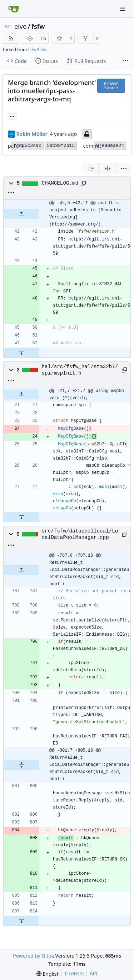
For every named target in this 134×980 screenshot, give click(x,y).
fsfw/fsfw (37, 50)
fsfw (38, 26)
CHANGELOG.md (60, 183)
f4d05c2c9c (28, 146)
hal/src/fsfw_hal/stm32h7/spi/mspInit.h (80, 370)
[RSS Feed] (11, 38)
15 (43, 38)
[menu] (124, 169)
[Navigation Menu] (123, 9)
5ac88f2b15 (61, 146)
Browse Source (111, 86)
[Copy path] (83, 184)
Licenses (75, 973)
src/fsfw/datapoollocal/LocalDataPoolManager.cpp (80, 534)
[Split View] (108, 169)
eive (20, 26)
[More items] (125, 61)
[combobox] (91, 169)
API (94, 973)
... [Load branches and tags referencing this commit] (12, 116)
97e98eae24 (110, 146)
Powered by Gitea (33, 956)
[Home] (14, 9)
